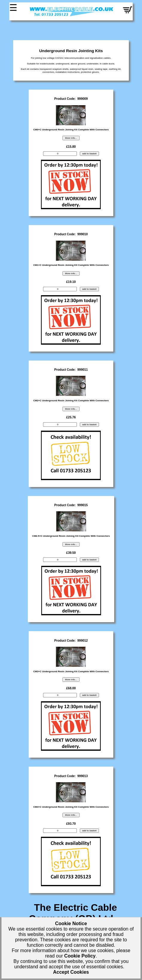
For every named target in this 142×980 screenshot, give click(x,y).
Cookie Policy (80, 956)
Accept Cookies (71, 972)
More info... (71, 138)
